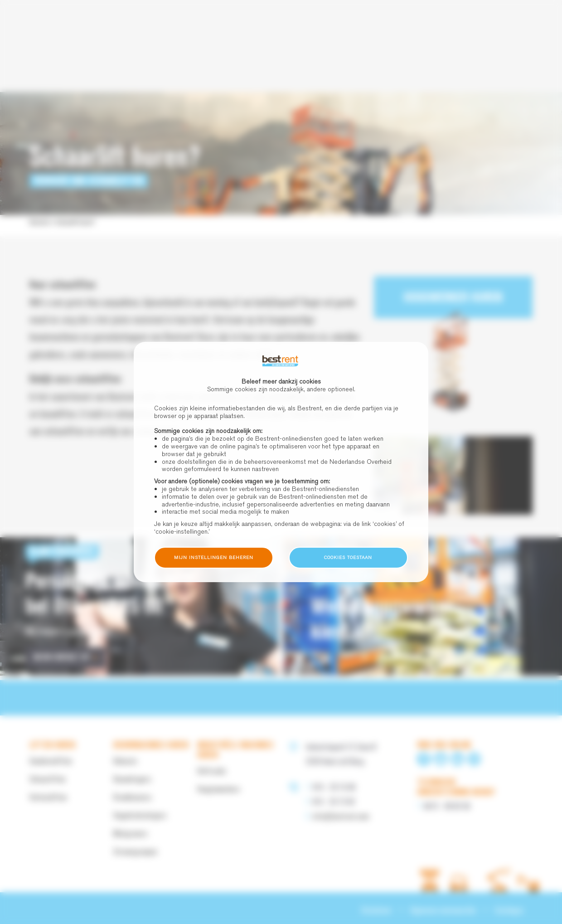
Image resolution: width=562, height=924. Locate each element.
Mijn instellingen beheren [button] (214, 557)
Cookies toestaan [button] (348, 557)
